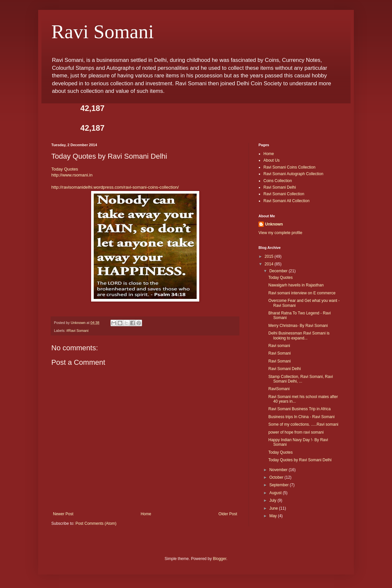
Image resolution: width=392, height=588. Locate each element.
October (277, 477)
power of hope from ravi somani (296, 432)
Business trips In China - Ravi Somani (301, 417)
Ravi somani (279, 346)
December (279, 271)
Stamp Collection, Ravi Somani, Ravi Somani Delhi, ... (301, 379)
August (276, 493)
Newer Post (63, 514)
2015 (270, 256)
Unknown (274, 224)
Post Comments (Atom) (96, 523)
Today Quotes (65, 169)
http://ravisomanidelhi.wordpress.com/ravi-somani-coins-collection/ (115, 187)
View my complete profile (280, 233)
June (274, 508)
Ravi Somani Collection (284, 194)
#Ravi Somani (77, 331)
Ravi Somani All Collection (286, 201)
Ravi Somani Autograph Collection (293, 174)
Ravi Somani (103, 32)
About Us (271, 160)
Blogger (220, 559)
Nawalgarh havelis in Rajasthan (296, 285)
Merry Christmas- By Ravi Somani (298, 326)
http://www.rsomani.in (72, 175)
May (274, 516)
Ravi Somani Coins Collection (289, 167)
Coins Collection (278, 181)
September (280, 485)
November (279, 470)
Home (146, 514)
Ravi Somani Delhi (280, 187)
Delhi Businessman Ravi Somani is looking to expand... (299, 335)
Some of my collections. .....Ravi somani (303, 424)
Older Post (228, 514)
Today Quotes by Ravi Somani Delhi (300, 460)
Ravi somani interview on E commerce (302, 293)
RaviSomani (279, 389)
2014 (270, 264)
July (273, 500)
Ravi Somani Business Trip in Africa (299, 409)
